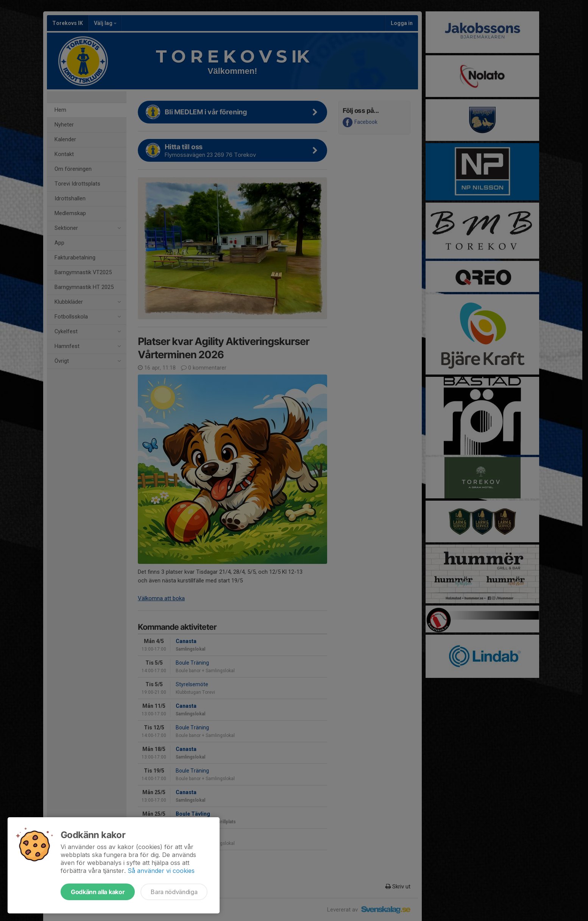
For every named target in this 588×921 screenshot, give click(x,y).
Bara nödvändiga (174, 892)
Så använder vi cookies (161, 871)
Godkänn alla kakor (98, 892)
